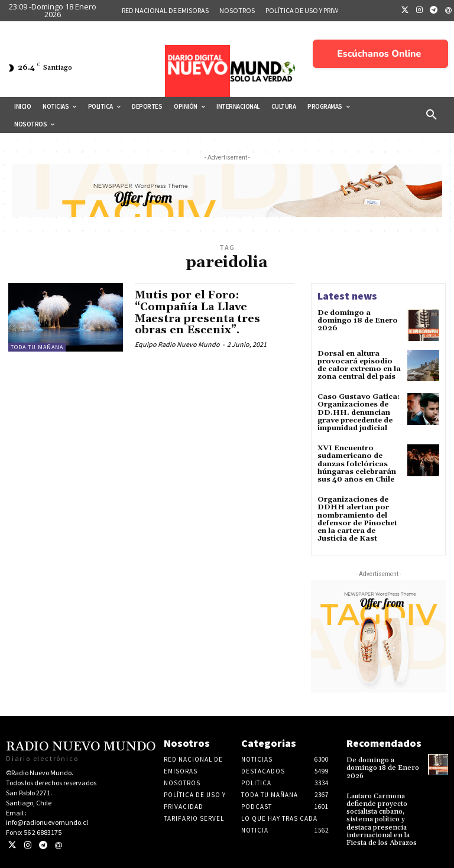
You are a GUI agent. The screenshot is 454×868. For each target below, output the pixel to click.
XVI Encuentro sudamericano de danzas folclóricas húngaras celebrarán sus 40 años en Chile (357, 464)
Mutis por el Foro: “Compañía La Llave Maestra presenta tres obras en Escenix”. (197, 313)
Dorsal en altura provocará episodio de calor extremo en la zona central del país (359, 365)
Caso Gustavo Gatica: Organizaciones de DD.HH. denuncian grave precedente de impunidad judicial (359, 412)
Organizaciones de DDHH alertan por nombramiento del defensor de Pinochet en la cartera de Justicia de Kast (357, 519)
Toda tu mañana (37, 347)
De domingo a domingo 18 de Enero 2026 (358, 321)
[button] (432, 115)
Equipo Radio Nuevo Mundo (177, 344)
